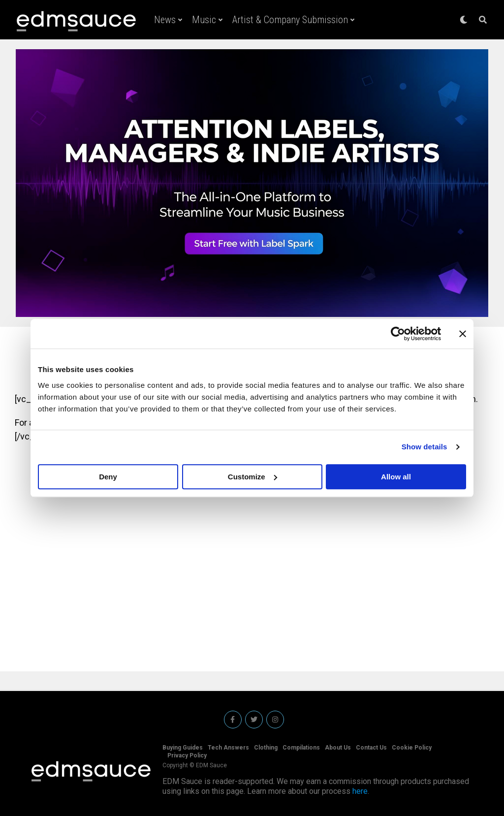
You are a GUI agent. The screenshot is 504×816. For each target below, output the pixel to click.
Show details (425, 447)
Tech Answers (228, 748)
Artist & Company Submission (290, 20)
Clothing (266, 748)
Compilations (301, 748)
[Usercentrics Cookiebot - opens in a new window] (398, 334)
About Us (338, 748)
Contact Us (371, 748)
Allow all (396, 477)
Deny (108, 477)
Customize (252, 477)
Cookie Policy (412, 748)
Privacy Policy (187, 755)
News (165, 20)
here (360, 791)
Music (204, 20)
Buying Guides (183, 748)
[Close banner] (463, 334)
